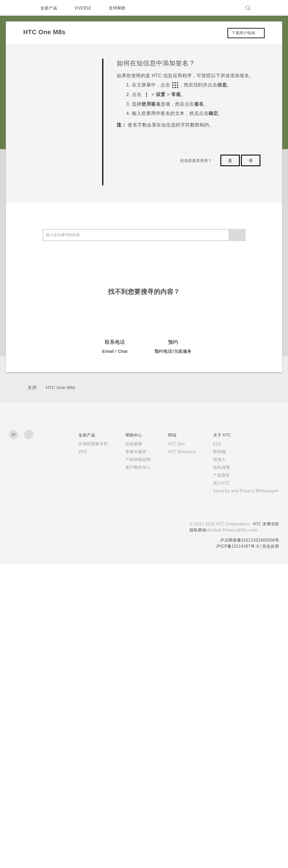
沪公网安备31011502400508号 (248, 766)
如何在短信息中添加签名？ (65, 187)
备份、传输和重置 (44, 372)
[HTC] (16, 8)
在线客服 (126, 669)
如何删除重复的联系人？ (64, 254)
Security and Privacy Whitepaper (244, 716)
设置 (32, 399)
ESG (213, 669)
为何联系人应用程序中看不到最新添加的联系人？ (65, 231)
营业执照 (271, 772)
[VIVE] (271, 8)
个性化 (34, 305)
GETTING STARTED (52, 84)
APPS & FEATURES (52, 94)
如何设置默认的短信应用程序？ (65, 141)
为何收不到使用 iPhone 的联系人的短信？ (65, 164)
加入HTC (217, 708)
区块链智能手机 (85, 669)
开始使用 (36, 292)
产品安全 (217, 701)
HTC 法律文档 (265, 749)
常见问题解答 (40, 61)
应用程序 (36, 332)
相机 (32, 319)
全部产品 (49, 8)
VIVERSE (85, 8)
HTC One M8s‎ (61, 613)
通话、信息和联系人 (47, 346)
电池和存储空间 (42, 359)
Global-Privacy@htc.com (230, 755)
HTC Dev (170, 669)
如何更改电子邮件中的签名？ (65, 274)
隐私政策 (217, 693)
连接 (32, 386)
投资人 (215, 685)
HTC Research (175, 677)
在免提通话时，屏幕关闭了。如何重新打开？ (65, 121)
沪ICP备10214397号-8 (235, 772)
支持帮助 (120, 8)
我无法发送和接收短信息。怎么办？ (65, 208)
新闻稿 (215, 677)
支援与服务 (128, 677)
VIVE (76, 677)
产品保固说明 (130, 685)
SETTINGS (45, 73)
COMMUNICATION (51, 105)
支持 (32, 613)
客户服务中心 (130, 693)
